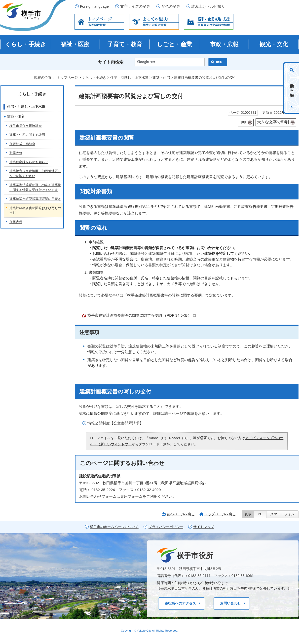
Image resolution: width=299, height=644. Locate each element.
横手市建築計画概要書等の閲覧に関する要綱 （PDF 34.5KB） (142, 315)
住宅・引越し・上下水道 (129, 77)
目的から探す (292, 88)
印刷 (243, 122)
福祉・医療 (75, 44)
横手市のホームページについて (114, 527)
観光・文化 (274, 44)
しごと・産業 (174, 44)
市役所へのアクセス (180, 603)
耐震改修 (16, 153)
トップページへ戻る (220, 514)
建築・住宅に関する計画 (27, 135)
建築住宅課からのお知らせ (29, 162)
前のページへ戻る (181, 514)
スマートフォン (282, 514)
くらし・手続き (25, 44)
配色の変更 (171, 6)
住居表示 (16, 222)
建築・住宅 (161, 77)
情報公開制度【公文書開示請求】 (115, 423)
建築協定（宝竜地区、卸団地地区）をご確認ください (35, 173)
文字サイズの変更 (135, 6)
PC (260, 514)
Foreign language (94, 6)
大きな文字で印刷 (273, 122)
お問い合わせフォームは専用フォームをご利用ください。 (128, 496)
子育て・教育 (125, 44)
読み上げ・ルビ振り (208, 6)
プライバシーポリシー (166, 527)
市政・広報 (224, 44)
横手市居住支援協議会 (26, 126)
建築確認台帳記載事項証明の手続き (35, 199)
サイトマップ (204, 527)
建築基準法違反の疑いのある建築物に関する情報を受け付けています (35, 187)
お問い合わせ (230, 603)
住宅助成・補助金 (22, 144)
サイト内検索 (111, 62)
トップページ (67, 77)
